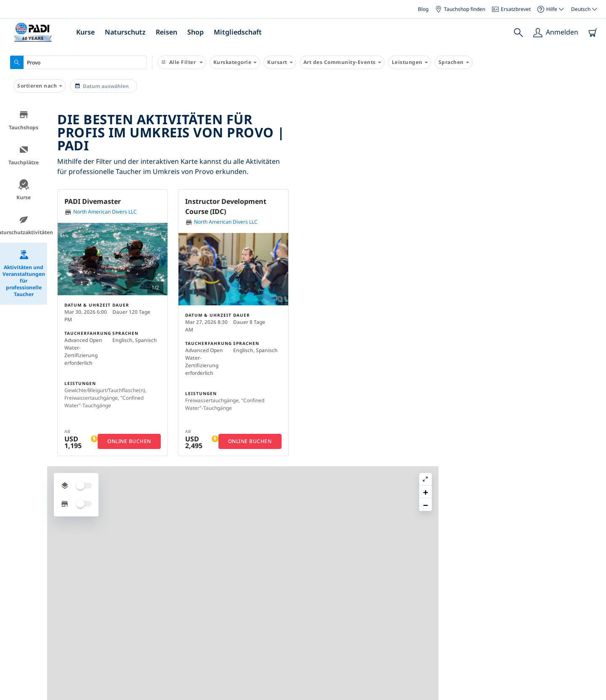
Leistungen (410, 62)
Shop (195, 32)
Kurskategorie (235, 62)
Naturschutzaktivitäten (24, 225)
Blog (423, 9)
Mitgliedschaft (238, 32)
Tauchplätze (24, 155)
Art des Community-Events (342, 62)
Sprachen (454, 62)
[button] (454, 192)
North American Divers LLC (101, 212)
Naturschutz (125, 32)
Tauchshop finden (460, 9)
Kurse (85, 32)
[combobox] (78, 62)
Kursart (280, 62)
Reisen (166, 32)
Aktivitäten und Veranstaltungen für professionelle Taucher (24, 274)
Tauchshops (24, 120)
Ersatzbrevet (511, 9)
